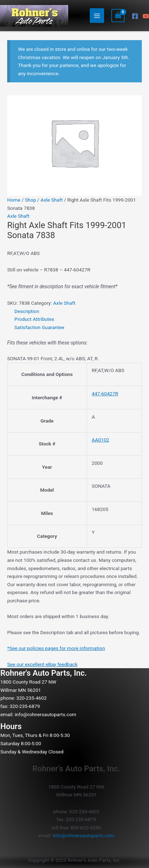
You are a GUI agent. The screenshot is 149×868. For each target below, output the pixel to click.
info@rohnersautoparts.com (45, 714)
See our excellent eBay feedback (42, 664)
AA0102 (100, 440)
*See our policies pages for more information (56, 648)
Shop (30, 200)
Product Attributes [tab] (34, 319)
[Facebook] (135, 16)
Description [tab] (27, 311)
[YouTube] (146, 16)
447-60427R (105, 394)
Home (14, 200)
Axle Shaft (52, 200)
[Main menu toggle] (97, 16)
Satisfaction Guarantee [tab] (39, 327)
